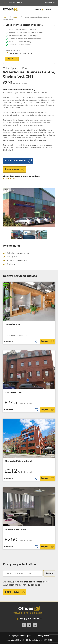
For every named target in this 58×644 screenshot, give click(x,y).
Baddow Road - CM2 (15, 530)
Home (6, 17)
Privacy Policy (43, 636)
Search (16, 17)
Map (7, 189)
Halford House (12, 324)
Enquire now (15, 592)
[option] (29, 207)
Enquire (47, 341)
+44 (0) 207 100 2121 (12, 179)
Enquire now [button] (12, 59)
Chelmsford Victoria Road (18, 461)
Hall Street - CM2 (14, 393)
